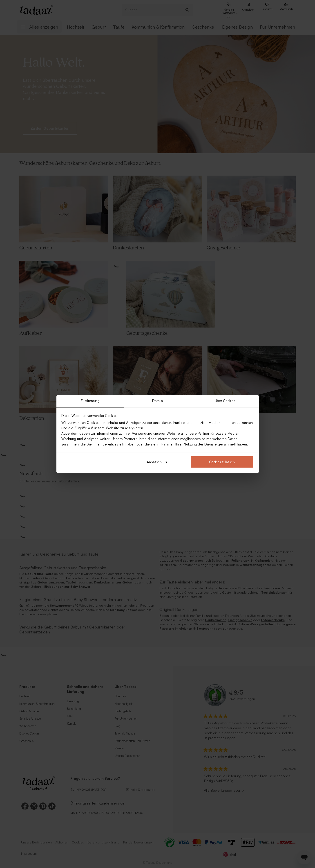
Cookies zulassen (222, 462)
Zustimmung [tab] (90, 401)
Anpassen (157, 462)
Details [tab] (157, 401)
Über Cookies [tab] (225, 401)
